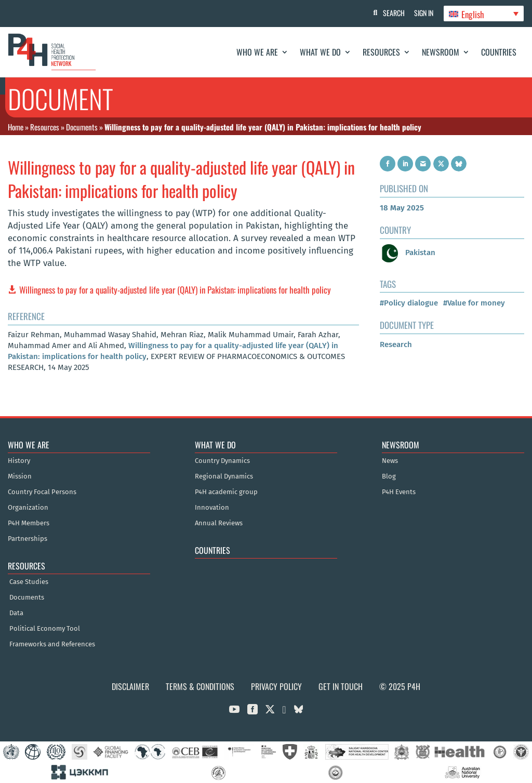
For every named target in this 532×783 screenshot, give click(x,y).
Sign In (423, 13)
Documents (82, 127)
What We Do (320, 52)
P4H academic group (226, 492)
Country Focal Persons (42, 492)
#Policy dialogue (409, 303)
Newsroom (441, 52)
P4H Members (29, 523)
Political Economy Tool (45, 629)
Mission (20, 476)
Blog (389, 476)
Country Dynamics (222, 461)
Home (16, 127)
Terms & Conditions (200, 686)
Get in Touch (341, 686)
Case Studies (29, 582)
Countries (499, 52)
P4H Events (399, 492)
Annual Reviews (219, 523)
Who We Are (257, 52)
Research (396, 344)
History (19, 461)
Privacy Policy (276, 686)
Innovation (212, 508)
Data (16, 613)
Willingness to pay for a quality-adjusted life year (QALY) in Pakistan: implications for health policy (175, 290)
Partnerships (28, 539)
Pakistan (408, 253)
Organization (28, 508)
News (390, 461)
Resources (381, 52)
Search (392, 13)
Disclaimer (130, 686)
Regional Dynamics (224, 476)
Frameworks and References (52, 644)
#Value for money (474, 303)
